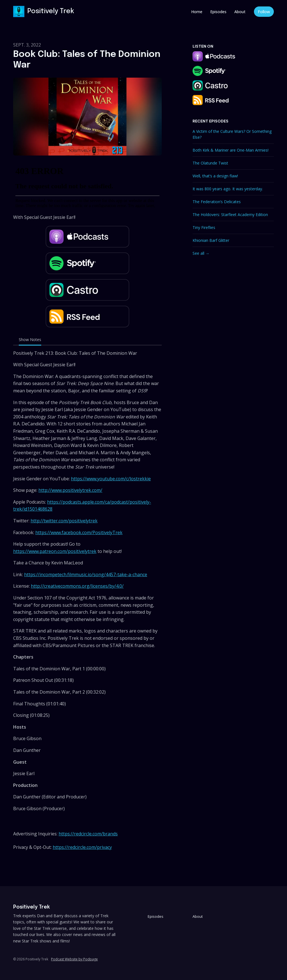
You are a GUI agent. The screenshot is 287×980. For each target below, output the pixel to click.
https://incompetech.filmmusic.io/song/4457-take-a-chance (86, 574)
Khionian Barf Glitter (211, 240)
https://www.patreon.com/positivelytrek (55, 551)
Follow (264, 12)
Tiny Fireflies (204, 227)
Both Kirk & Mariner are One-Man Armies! (231, 150)
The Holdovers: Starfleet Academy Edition (230, 215)
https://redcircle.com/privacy (82, 847)
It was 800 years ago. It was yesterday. (228, 189)
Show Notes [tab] (30, 340)
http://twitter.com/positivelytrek (64, 521)
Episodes (218, 12)
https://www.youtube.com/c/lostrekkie (111, 479)
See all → (201, 253)
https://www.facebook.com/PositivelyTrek (79, 532)
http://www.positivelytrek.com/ (70, 490)
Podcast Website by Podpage (74, 959)
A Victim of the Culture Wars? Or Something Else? (232, 134)
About (240, 12)
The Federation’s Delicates (217, 202)
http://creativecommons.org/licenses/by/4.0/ (77, 586)
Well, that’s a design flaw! (215, 176)
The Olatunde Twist (210, 163)
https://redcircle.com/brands (88, 834)
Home (197, 12)
